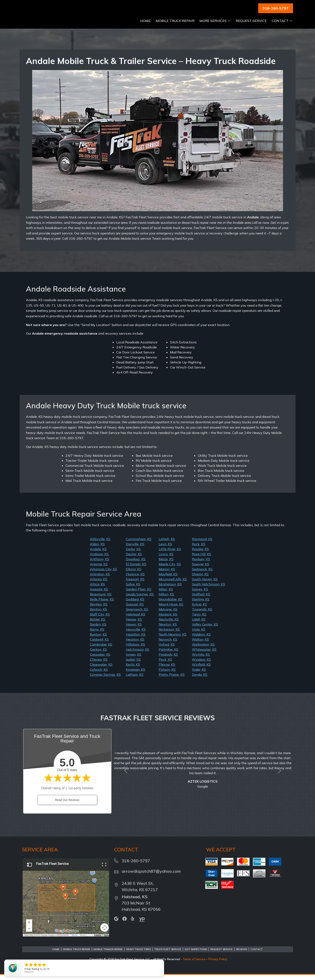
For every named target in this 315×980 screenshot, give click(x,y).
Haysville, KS (136, 635)
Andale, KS (98, 554)
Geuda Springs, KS (140, 599)
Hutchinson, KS (138, 655)
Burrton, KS (98, 640)
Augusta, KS (99, 594)
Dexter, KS (134, 559)
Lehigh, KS (167, 544)
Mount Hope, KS (171, 609)
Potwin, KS (167, 675)
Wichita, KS (201, 660)
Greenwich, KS (137, 614)
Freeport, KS (135, 584)
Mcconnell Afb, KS (173, 584)
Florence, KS (135, 579)
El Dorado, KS (136, 569)
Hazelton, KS (136, 640)
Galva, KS (133, 589)
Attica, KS (97, 589)
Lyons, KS (166, 559)
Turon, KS (199, 619)
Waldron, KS (201, 640)
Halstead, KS (136, 619)
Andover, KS (99, 559)
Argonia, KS (99, 569)
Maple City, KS (170, 569)
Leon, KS (165, 549)
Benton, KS (98, 614)
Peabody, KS (168, 660)
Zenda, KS (200, 680)
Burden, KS (98, 629)
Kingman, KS (136, 675)
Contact (282, 26)
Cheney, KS (99, 665)
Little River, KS (170, 554)
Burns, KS (97, 635)
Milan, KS (166, 594)
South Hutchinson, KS (209, 589)
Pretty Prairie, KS (172, 680)
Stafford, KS (201, 599)
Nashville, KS (169, 624)
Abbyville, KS (100, 544)
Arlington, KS (100, 579)
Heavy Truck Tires (138, 954)
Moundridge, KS (170, 604)
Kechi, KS (133, 670)
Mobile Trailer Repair (108, 954)
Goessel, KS (135, 609)
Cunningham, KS (139, 544)
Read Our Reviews (67, 805)
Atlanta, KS (99, 584)
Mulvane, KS (168, 614)
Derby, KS (133, 554)
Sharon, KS (200, 579)
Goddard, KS (135, 604)
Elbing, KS (134, 574)
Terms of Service (194, 964)
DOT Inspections (196, 954)
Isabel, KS (133, 665)
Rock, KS (199, 549)
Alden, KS (97, 549)
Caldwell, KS (99, 645)
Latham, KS (135, 680)
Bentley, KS (99, 609)
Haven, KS (134, 629)
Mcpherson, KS (170, 589)
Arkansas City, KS (103, 574)
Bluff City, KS (100, 619)
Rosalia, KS (200, 554)
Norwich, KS (168, 645)
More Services (215, 26)
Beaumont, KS (101, 599)
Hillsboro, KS (135, 650)
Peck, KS (165, 665)
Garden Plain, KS (139, 594)
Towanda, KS (202, 614)
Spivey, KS (200, 594)
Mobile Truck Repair (175, 26)
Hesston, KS (135, 645)
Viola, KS (199, 635)
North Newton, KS (173, 640)
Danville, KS (135, 549)
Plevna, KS (167, 670)
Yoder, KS (199, 675)
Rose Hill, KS (201, 559)
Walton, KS (200, 645)
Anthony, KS (99, 564)
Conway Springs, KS (105, 680)
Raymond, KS (202, 544)
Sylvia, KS (199, 609)
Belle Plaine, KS (102, 604)
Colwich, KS (99, 675)
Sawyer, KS (201, 569)
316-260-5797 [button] (275, 8)
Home (145, 26)
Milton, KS (166, 599)
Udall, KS (199, 624)
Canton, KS (98, 655)
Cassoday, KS (100, 660)
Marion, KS (167, 574)
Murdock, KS (168, 619)
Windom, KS (201, 665)
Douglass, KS (136, 564)
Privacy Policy (218, 964)
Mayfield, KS (168, 579)
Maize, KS (166, 564)
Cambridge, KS (101, 650)
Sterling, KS (201, 604)
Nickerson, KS (169, 635)
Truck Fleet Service (168, 954)
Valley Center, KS (205, 629)
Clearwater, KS (101, 670)
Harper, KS (134, 624)
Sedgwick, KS (202, 574)
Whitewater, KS (204, 655)
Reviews (242, 954)
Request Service (251, 26)
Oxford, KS (167, 650)
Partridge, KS (168, 655)
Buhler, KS (98, 624)
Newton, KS (168, 629)
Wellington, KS (203, 650)
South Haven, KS (205, 584)
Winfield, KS (201, 670)
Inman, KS (134, 660)
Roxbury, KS (201, 564)
